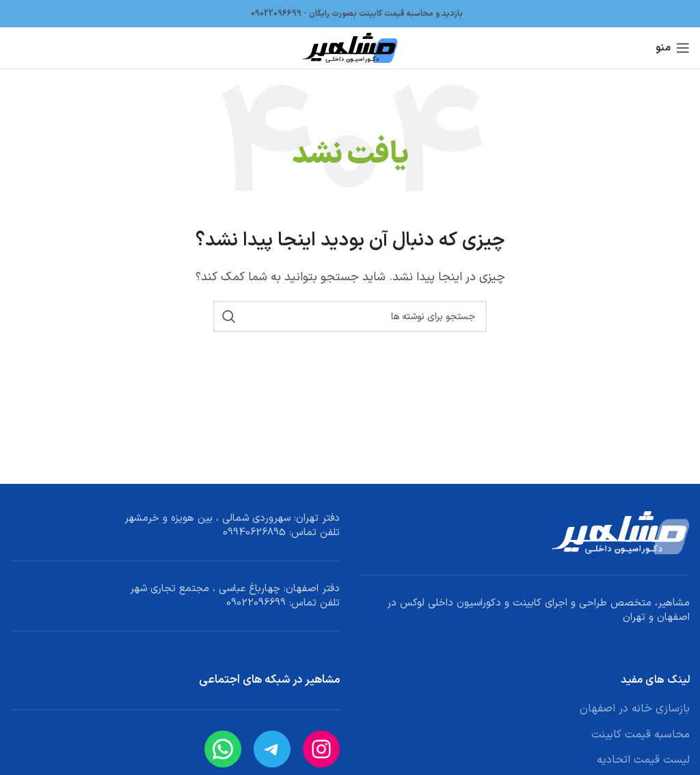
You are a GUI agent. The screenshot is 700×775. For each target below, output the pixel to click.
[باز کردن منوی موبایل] (673, 48)
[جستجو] (350, 316)
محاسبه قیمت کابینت (641, 735)
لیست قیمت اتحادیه (643, 760)
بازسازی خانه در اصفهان (635, 709)
